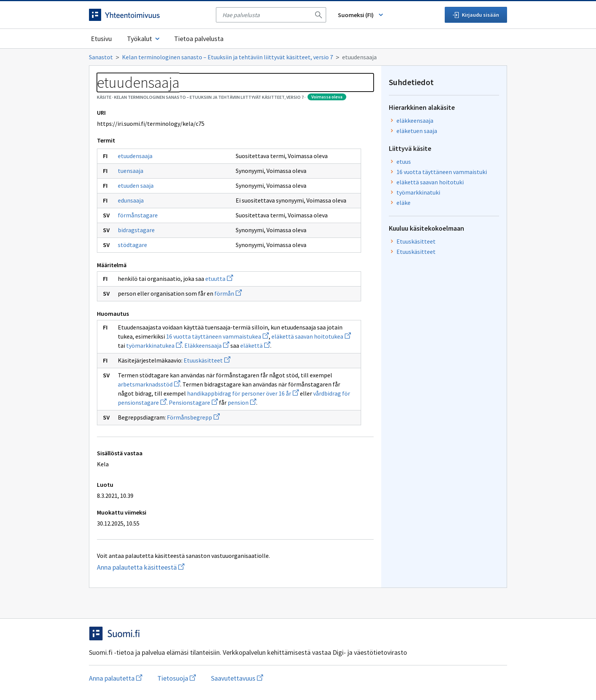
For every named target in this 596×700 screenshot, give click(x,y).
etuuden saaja (136, 185)
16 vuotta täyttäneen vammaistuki (442, 172)
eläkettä (255, 345)
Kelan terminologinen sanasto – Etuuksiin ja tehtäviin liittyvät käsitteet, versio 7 (227, 57)
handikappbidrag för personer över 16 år (243, 393)
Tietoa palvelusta (199, 39)
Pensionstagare (193, 402)
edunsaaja (131, 200)
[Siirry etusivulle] (149, 15)
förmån (228, 293)
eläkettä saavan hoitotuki (430, 182)
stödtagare (132, 245)
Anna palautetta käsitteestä (155, 567)
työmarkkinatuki (418, 192)
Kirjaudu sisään (476, 15)
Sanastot (101, 57)
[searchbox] (266, 15)
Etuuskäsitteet (207, 360)
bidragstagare (136, 230)
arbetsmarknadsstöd (149, 384)
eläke (403, 203)
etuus (404, 162)
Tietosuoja (177, 678)
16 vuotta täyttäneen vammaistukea (217, 336)
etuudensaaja (135, 156)
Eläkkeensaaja (207, 345)
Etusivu (101, 39)
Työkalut (144, 39)
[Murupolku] (298, 57)
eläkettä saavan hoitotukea (311, 336)
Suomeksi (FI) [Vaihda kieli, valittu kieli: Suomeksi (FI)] (361, 15)
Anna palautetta (116, 678)
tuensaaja (131, 171)
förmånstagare (138, 215)
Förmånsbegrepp (193, 417)
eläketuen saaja (417, 131)
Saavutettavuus (237, 678)
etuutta (219, 279)
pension (242, 402)
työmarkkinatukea (154, 345)
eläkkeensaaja (415, 120)
